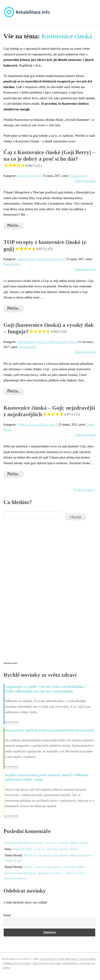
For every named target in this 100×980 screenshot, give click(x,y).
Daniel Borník (78, 176)
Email (7, 915)
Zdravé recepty (46, 259)
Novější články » (84, 490)
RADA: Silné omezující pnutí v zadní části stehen (54, 867)
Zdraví (37, 176)
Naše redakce (68, 959)
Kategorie (88, 959)
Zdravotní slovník (47, 963)
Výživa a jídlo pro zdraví (52, 342)
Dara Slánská (11, 264)
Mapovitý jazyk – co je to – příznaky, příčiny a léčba (56, 843)
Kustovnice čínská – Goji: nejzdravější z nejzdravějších (49, 411)
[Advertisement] (36, 594)
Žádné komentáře (85, 181)
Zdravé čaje (24, 176)
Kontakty (48, 959)
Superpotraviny (26, 259)
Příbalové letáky (17, 963)
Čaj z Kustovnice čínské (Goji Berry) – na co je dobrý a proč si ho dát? (49, 159)
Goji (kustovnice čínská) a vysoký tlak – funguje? (49, 328)
